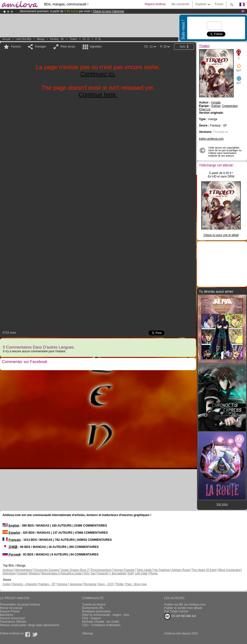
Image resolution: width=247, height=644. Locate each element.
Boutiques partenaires (96, 611)
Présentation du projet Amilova (20, 605)
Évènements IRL (93, 608)
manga (41, 39)
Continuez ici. (98, 74)
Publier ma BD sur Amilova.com (185, 605)
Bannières (7, 615)
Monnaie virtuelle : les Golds (101, 622)
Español (11, 533)
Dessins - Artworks (25, 584)
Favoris (16, 47)
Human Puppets (124, 570)
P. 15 (98, 39)
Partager (41, 47)
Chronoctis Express (47, 570)
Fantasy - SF (57, 39)
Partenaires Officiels (13, 622)
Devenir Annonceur (12, 618)
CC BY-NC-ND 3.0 (180, 616)
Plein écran (68, 47)
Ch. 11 (86, 39)
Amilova (8, 570)
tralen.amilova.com (211, 139)
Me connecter (180, 4)
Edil (130, 573)
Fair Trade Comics (176, 611)
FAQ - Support (92, 618)
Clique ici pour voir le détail (221, 235)
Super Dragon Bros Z (75, 570)
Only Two (90, 573)
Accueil (6, 39)
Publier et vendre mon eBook (183, 608)
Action (6, 584)
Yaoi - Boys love (136, 584)
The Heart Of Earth (204, 570)
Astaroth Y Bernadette (112, 573)
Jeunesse (76, 584)
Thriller (120, 584)
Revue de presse (11, 608)
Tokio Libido (144, 570)
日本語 (10, 547)
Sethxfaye (9, 573)
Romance (90, 584)
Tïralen (73, 39)
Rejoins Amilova (155, 4)
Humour (62, 584)
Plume (153, 573)
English (11, 526)
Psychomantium (101, 570)
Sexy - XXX (106, 584)
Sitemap (87, 633)
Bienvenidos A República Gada (62, 573)
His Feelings (162, 570)
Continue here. (98, 95)
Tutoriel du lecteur (94, 605)
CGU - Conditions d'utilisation (101, 625)
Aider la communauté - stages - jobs (106, 615)
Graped (22, 573)
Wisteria (34, 573)
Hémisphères (23, 570)
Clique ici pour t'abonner (108, 11)
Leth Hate (141, 573)
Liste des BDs (24, 39)
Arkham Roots (181, 570)
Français (219, 132)
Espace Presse (10, 611)
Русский (12, 555)
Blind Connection (229, 570)
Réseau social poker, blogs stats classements (30, 625)
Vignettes (96, 47)
